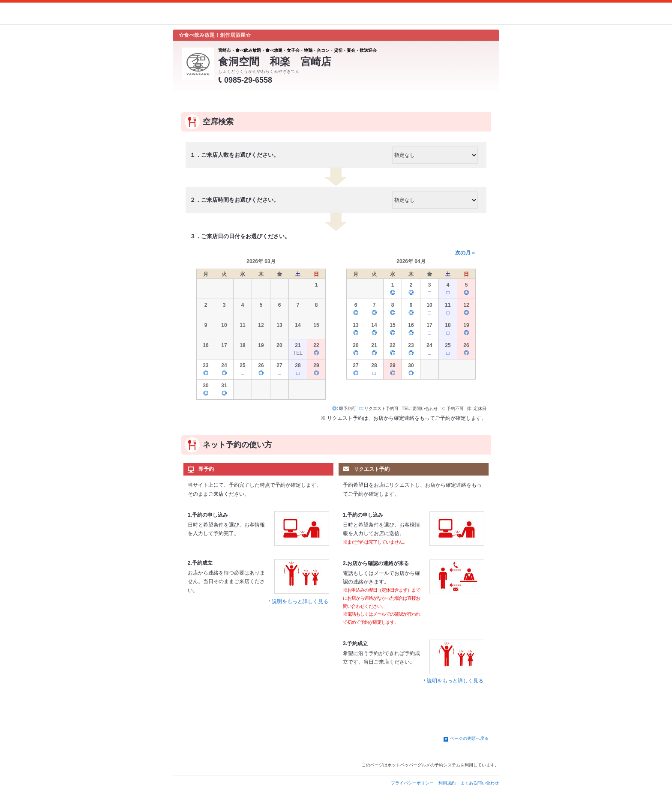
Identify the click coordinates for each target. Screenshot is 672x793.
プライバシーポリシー (412, 783)
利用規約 (447, 783)
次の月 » (465, 253)
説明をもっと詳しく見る (300, 601)
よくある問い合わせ (480, 783)
